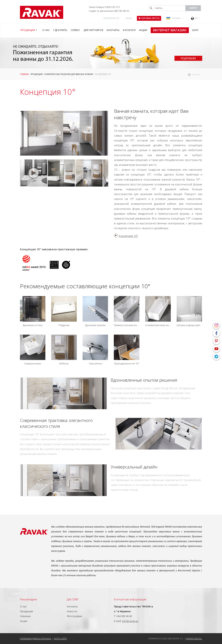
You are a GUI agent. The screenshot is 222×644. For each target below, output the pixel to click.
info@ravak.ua (130, 621)
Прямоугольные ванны (127, 325)
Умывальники (33, 364)
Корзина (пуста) (149, 18)
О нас (23, 606)
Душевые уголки (33, 325)
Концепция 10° (128, 236)
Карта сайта (60, 638)
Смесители (95, 364)
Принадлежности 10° (127, 364)
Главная (24, 74)
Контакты (72, 606)
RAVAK (42, 12)
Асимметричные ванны (158, 325)
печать (196, 75)
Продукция (37, 74)
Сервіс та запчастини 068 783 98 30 (109, 11)
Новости (72, 611)
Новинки (25, 616)
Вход (129, 18)
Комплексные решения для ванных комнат (69, 74)
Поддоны (64, 325)
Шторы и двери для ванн (189, 325)
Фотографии (74, 616)
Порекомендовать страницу (36, 638)
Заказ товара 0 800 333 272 (104, 7)
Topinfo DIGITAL (194, 638)
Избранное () (111, 18)
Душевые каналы (95, 325)
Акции (24, 621)
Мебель (64, 364)
